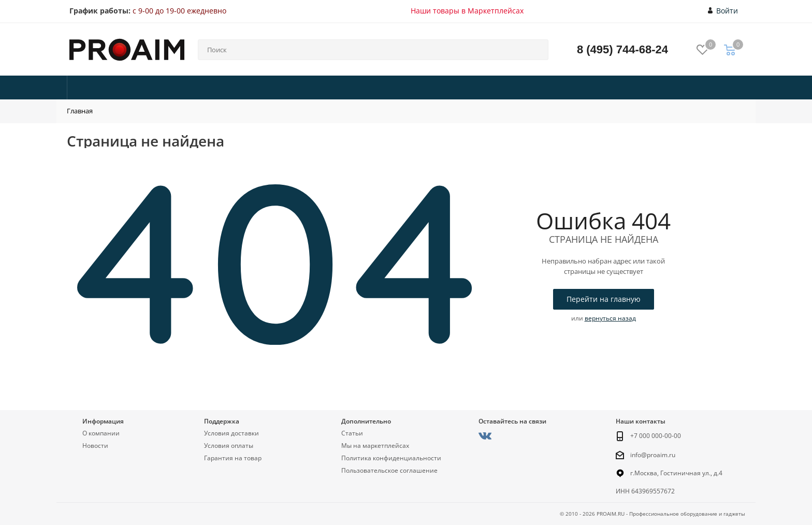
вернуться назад (610, 318)
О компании (101, 433)
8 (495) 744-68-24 (622, 49)
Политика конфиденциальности (391, 458)
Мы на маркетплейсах (375, 446)
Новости (95, 446)
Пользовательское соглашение (389, 470)
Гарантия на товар (233, 458)
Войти (723, 11)
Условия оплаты (229, 446)
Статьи (352, 433)
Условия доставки (231, 433)
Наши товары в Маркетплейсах (467, 11)
